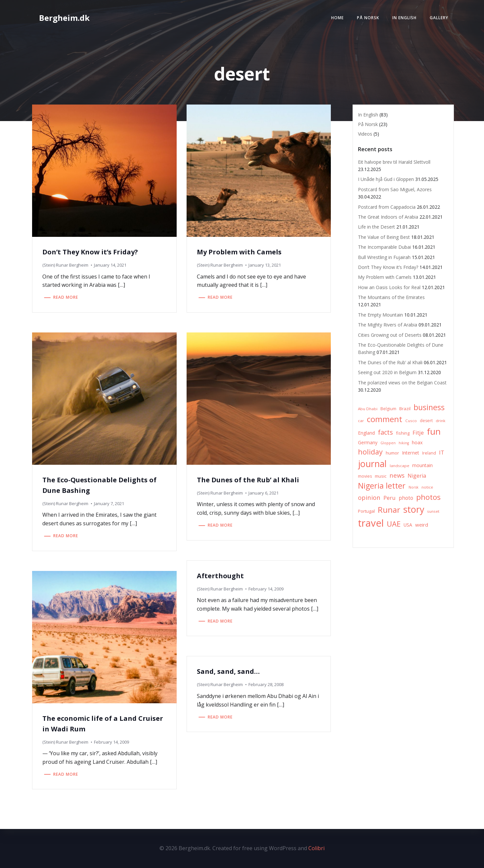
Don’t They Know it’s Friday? (388, 267)
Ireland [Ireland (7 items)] (429, 453)
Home (337, 18)
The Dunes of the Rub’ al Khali (390, 362)
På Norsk (368, 18)
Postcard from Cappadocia (387, 207)
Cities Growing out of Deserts (390, 335)
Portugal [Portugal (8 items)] (366, 511)
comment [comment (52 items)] (385, 419)
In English (404, 18)
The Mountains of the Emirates (391, 297)
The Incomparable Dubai (384, 247)
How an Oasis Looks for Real (389, 287)
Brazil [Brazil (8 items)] (405, 409)
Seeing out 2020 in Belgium (387, 372)
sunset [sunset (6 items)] (433, 511)
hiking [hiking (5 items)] (404, 443)
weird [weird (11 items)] (422, 525)
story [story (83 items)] (414, 509)
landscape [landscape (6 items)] (399, 466)
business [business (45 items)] (429, 407)
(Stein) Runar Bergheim (65, 265)
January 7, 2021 (109, 503)
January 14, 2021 (110, 265)
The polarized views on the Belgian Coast (402, 383)
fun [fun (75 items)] (434, 431)
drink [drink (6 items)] (440, 421)
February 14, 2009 (266, 589)
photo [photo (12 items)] (406, 498)
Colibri (316, 848)
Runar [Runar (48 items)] (389, 510)
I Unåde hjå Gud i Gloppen (386, 179)
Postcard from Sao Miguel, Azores (395, 189)
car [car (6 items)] (361, 421)
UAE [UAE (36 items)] (394, 524)
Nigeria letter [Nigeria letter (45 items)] (382, 486)
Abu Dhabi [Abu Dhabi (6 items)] (368, 409)
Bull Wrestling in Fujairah (384, 257)
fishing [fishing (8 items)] (403, 433)
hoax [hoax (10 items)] (417, 442)
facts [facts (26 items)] (385, 432)
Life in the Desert (376, 227)
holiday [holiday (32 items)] (370, 452)
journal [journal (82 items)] (372, 464)
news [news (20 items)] (397, 475)
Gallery (439, 18)
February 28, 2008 (266, 684)
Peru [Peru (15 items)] (390, 498)
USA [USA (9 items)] (408, 525)
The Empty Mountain (380, 315)
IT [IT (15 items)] (442, 452)
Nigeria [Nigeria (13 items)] (417, 476)
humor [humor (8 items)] (392, 453)
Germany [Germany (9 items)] (368, 442)
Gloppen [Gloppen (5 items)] (388, 443)
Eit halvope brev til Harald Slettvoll (394, 162)
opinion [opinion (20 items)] (369, 497)
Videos (365, 134)
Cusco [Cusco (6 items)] (411, 421)
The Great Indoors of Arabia (388, 217)
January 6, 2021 (264, 493)
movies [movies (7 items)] (365, 476)
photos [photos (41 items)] (428, 497)
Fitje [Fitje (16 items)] (418, 433)
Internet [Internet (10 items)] (411, 453)
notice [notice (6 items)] (427, 487)
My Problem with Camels (385, 277)
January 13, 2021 (265, 265)
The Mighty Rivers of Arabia (388, 325)
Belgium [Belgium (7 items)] (388, 409)
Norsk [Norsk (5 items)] (414, 487)
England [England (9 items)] (366, 433)
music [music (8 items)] (381, 476)
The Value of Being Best (384, 237)
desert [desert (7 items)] (426, 421)
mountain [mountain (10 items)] (422, 465)
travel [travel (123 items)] (371, 523)
